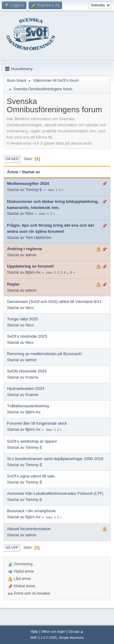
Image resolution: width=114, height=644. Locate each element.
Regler (13, 284)
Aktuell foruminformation (29, 529)
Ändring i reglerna (24, 249)
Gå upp (12, 548)
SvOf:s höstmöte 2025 (27, 336)
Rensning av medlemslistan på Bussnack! (45, 354)
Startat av (31, 172)
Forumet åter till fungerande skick (37, 423)
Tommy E (34, 190)
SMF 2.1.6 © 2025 (43, 638)
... (68, 273)
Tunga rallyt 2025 (23, 319)
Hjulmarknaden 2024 (26, 389)
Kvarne (32, 377)
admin (31, 255)
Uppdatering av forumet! (31, 266)
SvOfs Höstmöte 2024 (27, 371)
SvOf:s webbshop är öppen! (32, 441)
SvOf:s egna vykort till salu (31, 476)
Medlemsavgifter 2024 (28, 183)
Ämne (13, 172)
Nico (30, 213)
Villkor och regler (53, 631)
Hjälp (35, 631)
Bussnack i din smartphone (31, 511)
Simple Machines (71, 638)
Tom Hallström (38, 237)
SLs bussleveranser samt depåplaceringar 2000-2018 (55, 459)
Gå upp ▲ (76, 631)
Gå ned (12, 159)
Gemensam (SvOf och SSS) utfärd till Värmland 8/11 (54, 302)
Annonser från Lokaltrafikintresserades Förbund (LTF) (55, 493)
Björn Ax (33, 272)
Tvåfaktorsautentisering (28, 406)
